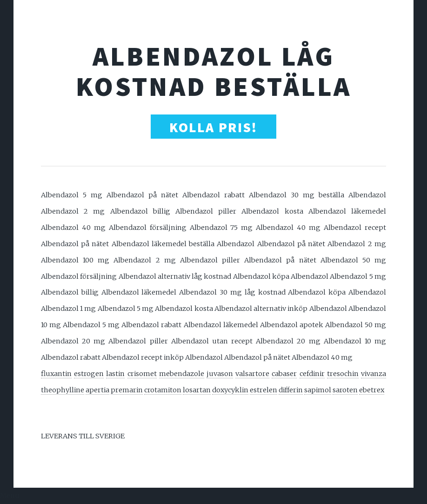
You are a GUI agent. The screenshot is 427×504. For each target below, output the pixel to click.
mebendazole (182, 374)
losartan (197, 390)
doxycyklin (230, 390)
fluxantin (56, 374)
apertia (97, 390)
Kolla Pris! (213, 127)
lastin (115, 374)
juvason (220, 374)
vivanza (374, 374)
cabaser (284, 374)
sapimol (318, 390)
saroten (345, 390)
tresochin (343, 374)
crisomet (142, 374)
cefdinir (312, 374)
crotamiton (163, 390)
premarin (127, 390)
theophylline (63, 390)
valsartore (252, 374)
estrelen (264, 390)
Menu (10, 496)
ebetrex (372, 390)
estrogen (89, 374)
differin (291, 390)
